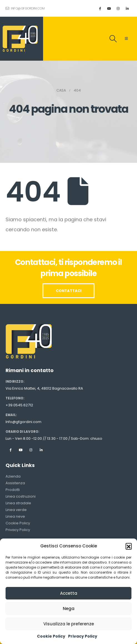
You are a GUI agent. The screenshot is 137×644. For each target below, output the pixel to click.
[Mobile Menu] (126, 39)
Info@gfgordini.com (23, 422)
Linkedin (41, 450)
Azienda (13, 476)
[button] (129, 546)
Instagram (31, 450)
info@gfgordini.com (25, 8)
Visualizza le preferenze (69, 624)
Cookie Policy (51, 636)
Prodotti (13, 490)
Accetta (69, 593)
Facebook (10, 450)
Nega (69, 609)
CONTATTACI (69, 291)
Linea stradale (18, 503)
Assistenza (15, 483)
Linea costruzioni (21, 496)
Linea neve (15, 516)
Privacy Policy (83, 636)
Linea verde (16, 510)
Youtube (21, 450)
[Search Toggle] (113, 39)
